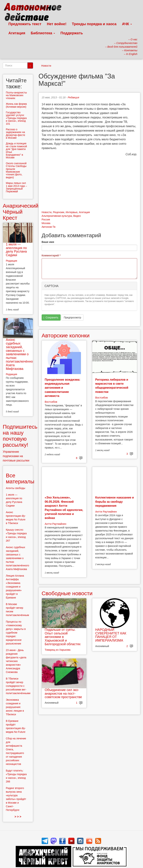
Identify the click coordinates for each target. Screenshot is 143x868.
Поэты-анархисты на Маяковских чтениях (16, 95)
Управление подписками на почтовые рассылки (16, 456)
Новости (46, 66)
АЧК (127, 24)
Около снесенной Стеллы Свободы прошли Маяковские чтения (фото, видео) (16, 170)
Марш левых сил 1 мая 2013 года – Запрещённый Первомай (16, 187)
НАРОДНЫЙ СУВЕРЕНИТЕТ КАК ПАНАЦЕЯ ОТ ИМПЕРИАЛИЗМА (111, 635)
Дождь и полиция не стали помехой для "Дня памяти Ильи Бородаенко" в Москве (16, 150)
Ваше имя (48, 242)
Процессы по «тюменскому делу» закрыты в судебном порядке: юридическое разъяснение (16, 633)
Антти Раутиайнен (56, 524)
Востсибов (51, 402)
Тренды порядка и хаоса (94, 24)
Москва (46, 223)
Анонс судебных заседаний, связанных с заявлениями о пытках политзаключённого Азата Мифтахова (21, 354)
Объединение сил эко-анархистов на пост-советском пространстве (63, 694)
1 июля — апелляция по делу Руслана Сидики (16, 250)
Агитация (17, 33)
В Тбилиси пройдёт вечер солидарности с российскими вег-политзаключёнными (18, 686)
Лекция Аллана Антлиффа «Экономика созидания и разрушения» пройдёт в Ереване (15, 587)
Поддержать (72, 33)
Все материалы (20, 478)
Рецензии (59, 212)
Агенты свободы (16, 488)
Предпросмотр (72, 317)
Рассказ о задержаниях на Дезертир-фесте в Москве (16, 134)
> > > (18, 817)
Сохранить (51, 318)
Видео (77, 216)
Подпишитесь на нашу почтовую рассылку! (20, 436)
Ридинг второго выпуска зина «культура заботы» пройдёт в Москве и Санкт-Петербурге (16, 799)
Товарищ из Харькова (58, 650)
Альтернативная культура (57, 216)
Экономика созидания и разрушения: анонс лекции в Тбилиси (15, 707)
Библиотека (43, 33)
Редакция (73, 97)
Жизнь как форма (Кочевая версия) (16, 105)
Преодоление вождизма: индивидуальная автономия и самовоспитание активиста (63, 388)
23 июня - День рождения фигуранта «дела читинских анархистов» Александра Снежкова (16, 661)
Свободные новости (67, 593)
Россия (46, 220)
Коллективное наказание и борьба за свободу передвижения (114, 502)
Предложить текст (25, 24)
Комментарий (51, 255)
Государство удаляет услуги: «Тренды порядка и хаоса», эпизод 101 (16, 118)
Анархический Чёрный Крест (21, 212)
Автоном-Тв (49, 227)
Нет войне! (57, 24)
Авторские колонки (66, 335)
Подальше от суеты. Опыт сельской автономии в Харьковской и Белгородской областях (63, 637)
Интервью (71, 212)
